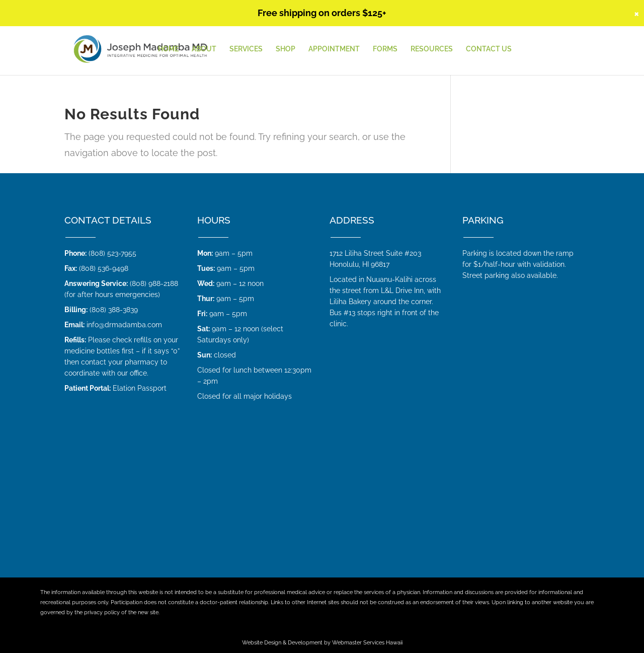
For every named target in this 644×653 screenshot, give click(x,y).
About (204, 49)
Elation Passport (140, 388)
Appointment (334, 49)
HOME (168, 49)
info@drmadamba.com (124, 325)
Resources (432, 49)
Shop (286, 49)
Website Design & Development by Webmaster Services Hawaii (322, 643)
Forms (385, 49)
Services (246, 49)
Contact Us (489, 49)
